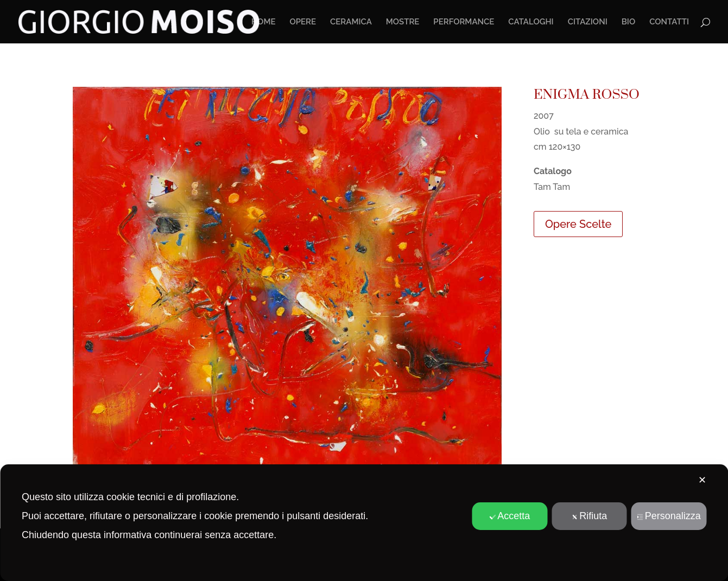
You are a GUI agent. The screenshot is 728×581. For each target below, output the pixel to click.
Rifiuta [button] (589, 516)
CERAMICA (351, 22)
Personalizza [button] (669, 516)
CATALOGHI (531, 22)
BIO (629, 22)
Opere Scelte (578, 224)
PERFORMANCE (464, 22)
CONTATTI (669, 22)
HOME (264, 22)
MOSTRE (403, 22)
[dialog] (364, 523)
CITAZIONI (588, 22)
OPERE (303, 22)
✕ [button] (702, 480)
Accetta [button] (509, 516)
